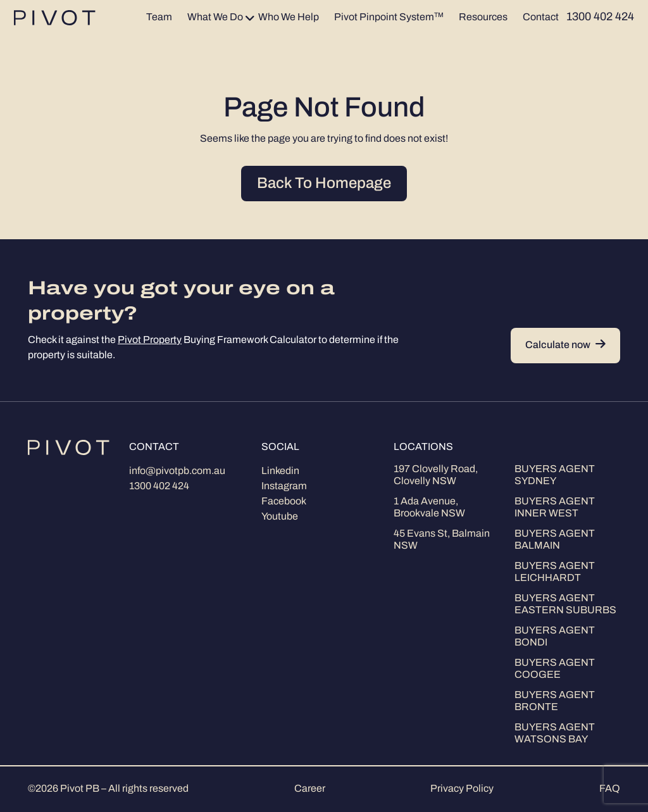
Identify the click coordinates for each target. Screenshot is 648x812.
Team (159, 18)
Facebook (284, 502)
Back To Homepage (324, 184)
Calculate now (565, 345)
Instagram (284, 487)
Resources (483, 18)
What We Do (215, 18)
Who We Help (289, 18)
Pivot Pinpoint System (389, 17)
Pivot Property (150, 340)
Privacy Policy (462, 789)
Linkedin (280, 472)
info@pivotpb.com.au (177, 472)
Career (310, 789)
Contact (541, 18)
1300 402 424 (159, 487)
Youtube (280, 517)
